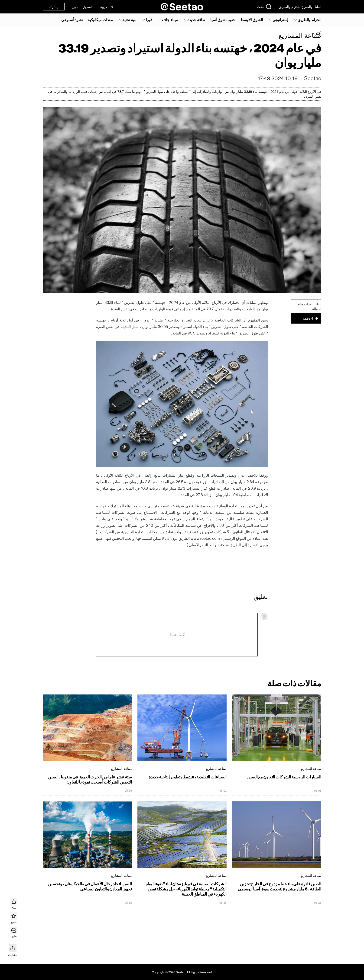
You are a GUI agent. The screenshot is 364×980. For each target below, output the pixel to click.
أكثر (318, 33)
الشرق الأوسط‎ (252, 20)
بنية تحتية (129, 20)
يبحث (264, 6)
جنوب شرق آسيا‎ (223, 20)
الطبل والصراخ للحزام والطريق (300, 7)
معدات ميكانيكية (100, 20)
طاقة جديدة (196, 20)
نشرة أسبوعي (72, 20)
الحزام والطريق (309, 20)
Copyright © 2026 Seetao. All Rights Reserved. (182, 972)
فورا (149, 20)
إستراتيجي (280, 20)
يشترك (54, 7)
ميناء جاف (170, 20)
